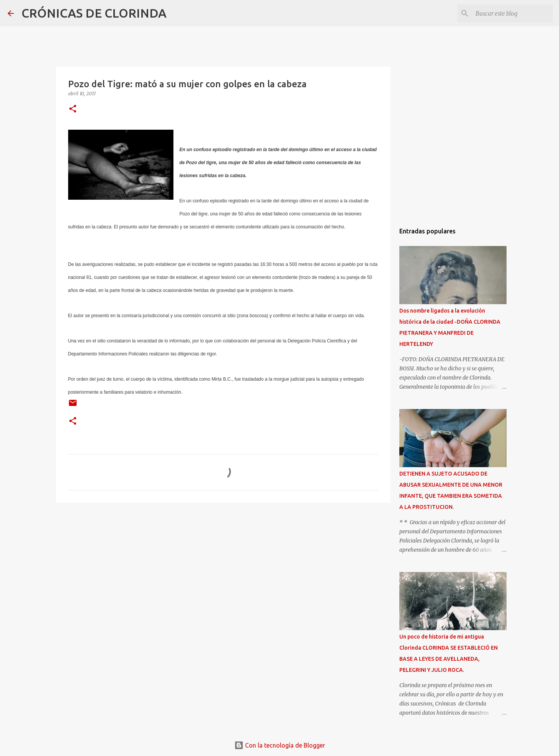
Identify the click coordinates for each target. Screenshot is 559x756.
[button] (73, 109)
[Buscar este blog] (513, 13)
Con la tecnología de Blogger (280, 745)
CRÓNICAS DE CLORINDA (94, 13)
